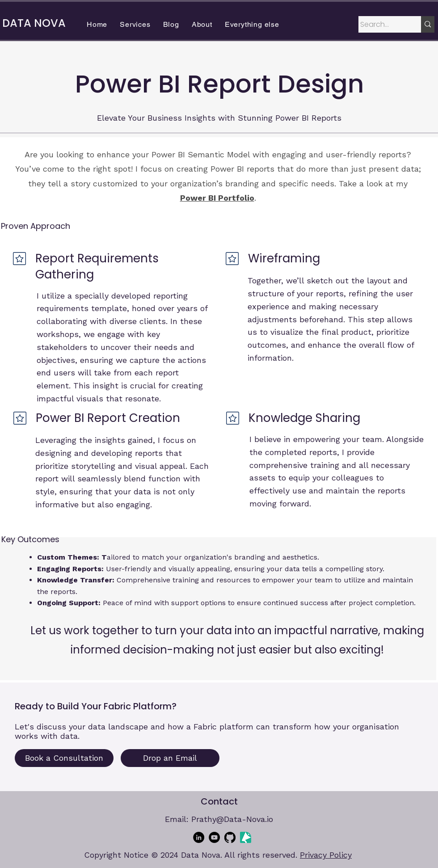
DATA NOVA (34, 23)
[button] (135, 24)
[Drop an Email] (170, 758)
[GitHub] (230, 837)
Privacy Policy (326, 855)
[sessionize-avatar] (246, 837)
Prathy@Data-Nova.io (232, 819)
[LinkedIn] (199, 837)
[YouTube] (214, 837)
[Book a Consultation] (64, 758)
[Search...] (381, 25)
